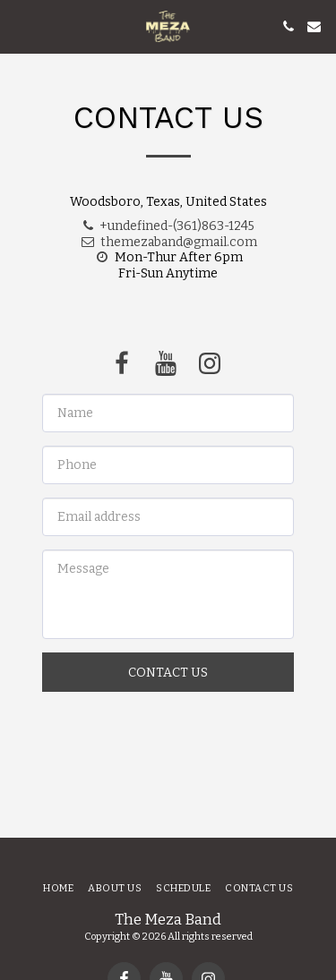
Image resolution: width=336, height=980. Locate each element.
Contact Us (168, 673)
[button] (20, 26)
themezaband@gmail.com (168, 242)
